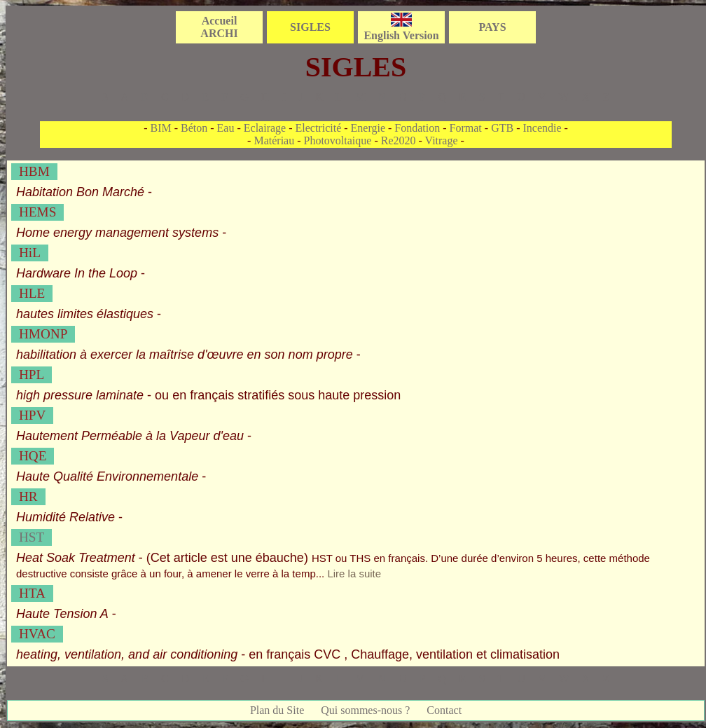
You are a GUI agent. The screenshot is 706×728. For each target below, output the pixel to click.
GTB (502, 128)
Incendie (542, 128)
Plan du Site (277, 710)
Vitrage (442, 140)
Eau (226, 128)
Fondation (417, 128)
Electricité (319, 128)
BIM (160, 128)
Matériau (274, 140)
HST (32, 537)
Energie (368, 128)
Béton (194, 128)
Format (466, 128)
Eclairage (265, 128)
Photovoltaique (338, 140)
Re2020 (399, 140)
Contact (444, 710)
